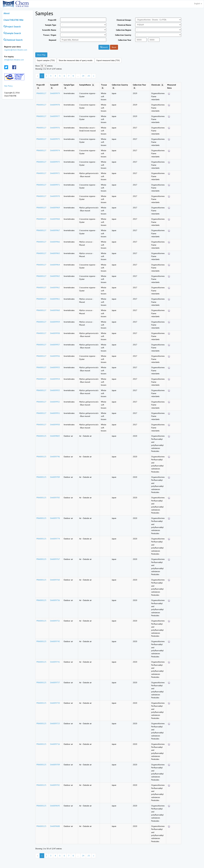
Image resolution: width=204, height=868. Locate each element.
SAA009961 (55, 299)
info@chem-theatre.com (14, 60)
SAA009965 (55, 253)
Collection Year (125, 40)
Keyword (52, 40)
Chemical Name (124, 25)
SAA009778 (55, 518)
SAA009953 (55, 390)
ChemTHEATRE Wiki (13, 20)
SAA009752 (55, 621)
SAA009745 (55, 641)
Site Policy (8, 86)
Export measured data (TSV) (108, 60)
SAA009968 (55, 219)
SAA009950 (55, 425)
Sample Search (12, 33)
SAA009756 (55, 600)
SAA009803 (55, 436)
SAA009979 (55, 93)
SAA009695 (55, 806)
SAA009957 (55, 345)
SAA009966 (55, 242)
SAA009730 (55, 703)
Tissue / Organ (50, 35)
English (198, 4)
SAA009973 (55, 162)
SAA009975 (55, 139)
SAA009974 (55, 150)
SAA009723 (55, 723)
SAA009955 (55, 367)
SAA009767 (55, 559)
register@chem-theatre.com (16, 50)
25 (89, 76)
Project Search (12, 27)
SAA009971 (55, 185)
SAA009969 (55, 208)
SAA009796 (55, 457)
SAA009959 (55, 322)
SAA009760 (55, 580)
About (7, 13)
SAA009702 (55, 785)
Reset (114, 47)
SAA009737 (55, 683)
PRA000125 (41, 436)
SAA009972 (55, 173)
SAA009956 (55, 356)
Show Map (41, 55)
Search (104, 47)
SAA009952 (55, 402)
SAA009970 (55, 196)
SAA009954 (55, 379)
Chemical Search (13, 40)
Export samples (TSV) (46, 60)
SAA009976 (55, 128)
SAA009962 (55, 288)
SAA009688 (55, 826)
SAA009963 (55, 276)
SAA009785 (55, 498)
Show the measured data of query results (76, 60)
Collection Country (123, 35)
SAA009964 (55, 265)
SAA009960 (55, 310)
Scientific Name (49, 30)
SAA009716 (55, 744)
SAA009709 (55, 765)
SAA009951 (55, 413)
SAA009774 (55, 539)
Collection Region (124, 30)
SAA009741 (55, 662)
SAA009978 (55, 105)
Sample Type (51, 25)
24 (83, 76)
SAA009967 (55, 230)
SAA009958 (55, 333)
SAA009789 (55, 477)
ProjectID (52, 20)
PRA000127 (41, 93)
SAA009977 (55, 116)
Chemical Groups (124, 20)
